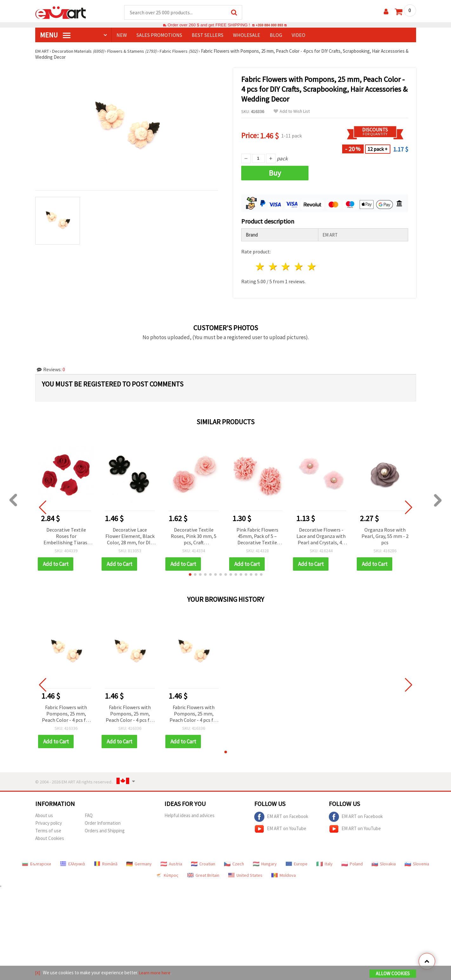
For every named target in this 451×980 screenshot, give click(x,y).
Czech (234, 864)
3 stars (286, 267)
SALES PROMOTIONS (159, 35)
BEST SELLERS (208, 35)
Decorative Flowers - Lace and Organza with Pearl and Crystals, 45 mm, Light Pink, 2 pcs (321, 537)
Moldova (284, 876)
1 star (260, 267)
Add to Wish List (292, 112)
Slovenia (417, 864)
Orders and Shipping (105, 831)
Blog (276, 35)
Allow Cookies (393, 974)
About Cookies (50, 839)
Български (36, 864)
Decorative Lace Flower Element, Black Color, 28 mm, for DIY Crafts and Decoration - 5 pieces (130, 537)
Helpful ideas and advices (189, 816)
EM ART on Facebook (281, 817)
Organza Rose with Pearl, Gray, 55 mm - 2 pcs (385, 536)
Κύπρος (167, 876)
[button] (190, 575)
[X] (38, 973)
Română (106, 864)
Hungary (265, 864)
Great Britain (203, 876)
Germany (139, 864)
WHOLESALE (247, 35)
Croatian (203, 864)
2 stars (273, 267)
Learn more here (156, 973)
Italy (325, 864)
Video (298, 35)
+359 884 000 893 (269, 25)
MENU (55, 35)
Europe (297, 864)
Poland (352, 864)
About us (44, 816)
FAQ (89, 816)
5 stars (312, 267)
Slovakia (384, 864)
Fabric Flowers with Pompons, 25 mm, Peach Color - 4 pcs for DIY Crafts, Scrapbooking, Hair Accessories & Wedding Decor (66, 714)
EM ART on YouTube (280, 829)
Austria (171, 864)
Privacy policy (49, 823)
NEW (122, 35)
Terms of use (48, 831)
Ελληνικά (73, 864)
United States (245, 876)
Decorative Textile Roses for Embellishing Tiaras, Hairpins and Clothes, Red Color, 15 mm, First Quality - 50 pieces (66, 537)
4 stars (299, 267)
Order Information (103, 823)
